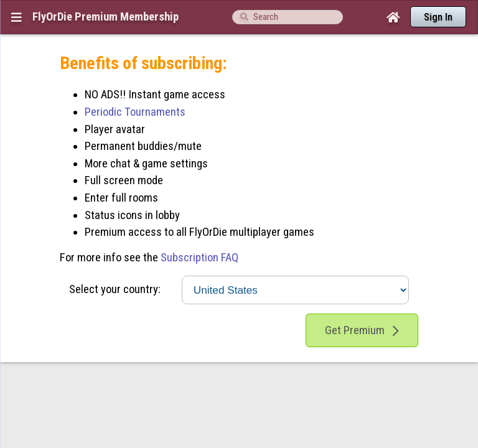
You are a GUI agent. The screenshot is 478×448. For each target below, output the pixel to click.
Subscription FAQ (199, 233)
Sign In (438, 17)
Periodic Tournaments (135, 88)
